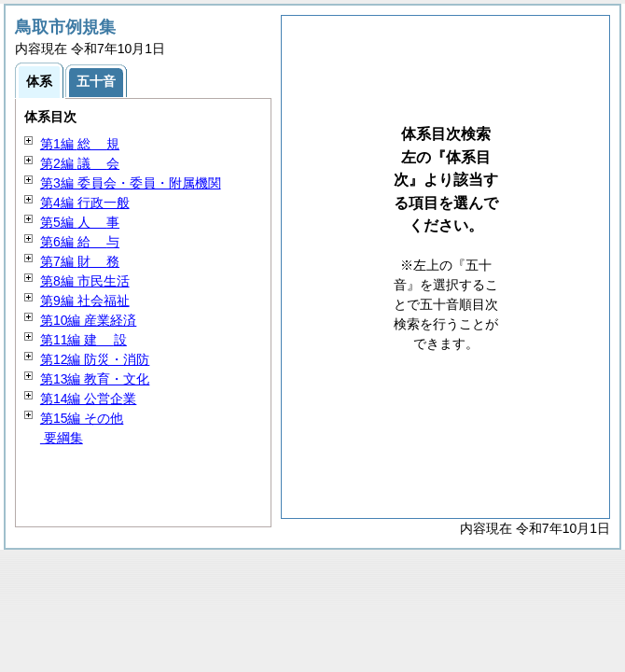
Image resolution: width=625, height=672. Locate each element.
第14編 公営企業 (88, 399)
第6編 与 (80, 242)
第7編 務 (80, 261)
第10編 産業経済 (88, 320)
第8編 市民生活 (85, 281)
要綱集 (62, 438)
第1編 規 (80, 144)
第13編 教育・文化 (95, 379)
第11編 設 (83, 340)
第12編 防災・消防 (95, 359)
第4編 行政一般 (85, 203)
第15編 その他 (82, 418)
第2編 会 (80, 163)
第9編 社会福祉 (85, 301)
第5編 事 (80, 222)
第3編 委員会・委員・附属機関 (131, 183)
